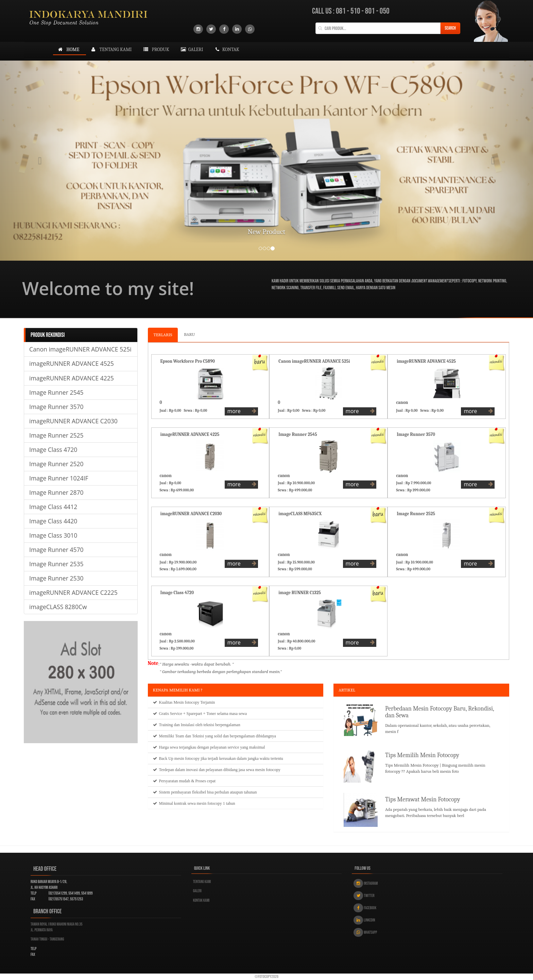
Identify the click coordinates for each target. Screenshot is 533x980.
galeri (191, 50)
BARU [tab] (189, 334)
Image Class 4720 (53, 450)
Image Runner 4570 (56, 550)
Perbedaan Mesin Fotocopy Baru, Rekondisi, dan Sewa (440, 712)
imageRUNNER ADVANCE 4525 (72, 363)
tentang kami (110, 50)
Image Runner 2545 (56, 392)
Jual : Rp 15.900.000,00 (297, 562)
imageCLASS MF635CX (300, 514)
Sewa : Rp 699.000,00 (178, 490)
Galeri (197, 891)
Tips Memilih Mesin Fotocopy (422, 755)
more (242, 411)
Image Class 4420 (53, 521)
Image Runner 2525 (56, 435)
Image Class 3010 (53, 535)
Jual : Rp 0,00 (171, 411)
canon (402, 402)
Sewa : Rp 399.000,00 (414, 490)
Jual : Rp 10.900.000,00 (297, 483)
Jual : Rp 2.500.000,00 (178, 641)
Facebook (365, 908)
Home (68, 50)
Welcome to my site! (108, 288)
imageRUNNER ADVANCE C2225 (73, 592)
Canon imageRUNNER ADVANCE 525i (80, 349)
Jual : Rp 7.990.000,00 (414, 483)
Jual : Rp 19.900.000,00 (179, 562)
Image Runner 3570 (56, 407)
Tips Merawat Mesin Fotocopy (423, 799)
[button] (40, 161)
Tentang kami (202, 882)
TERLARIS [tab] (163, 335)
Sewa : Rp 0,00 (196, 411)
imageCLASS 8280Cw (58, 607)
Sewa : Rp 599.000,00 (296, 569)
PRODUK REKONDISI (48, 335)
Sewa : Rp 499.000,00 (296, 490)
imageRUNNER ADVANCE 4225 (72, 378)
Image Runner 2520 (56, 464)
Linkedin (364, 920)
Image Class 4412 (53, 507)
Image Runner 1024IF (59, 478)
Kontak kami (201, 901)
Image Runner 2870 (56, 492)
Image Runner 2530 (56, 578)
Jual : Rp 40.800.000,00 (297, 641)
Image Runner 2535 (56, 564)
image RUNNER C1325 (300, 593)
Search (450, 28)
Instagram (366, 883)
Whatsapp (365, 932)
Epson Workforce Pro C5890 (188, 361)
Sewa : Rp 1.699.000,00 (179, 569)
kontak (226, 50)
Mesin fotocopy (187, 702)
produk (155, 50)
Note (153, 663)
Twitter (364, 896)
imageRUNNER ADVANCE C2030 (73, 421)
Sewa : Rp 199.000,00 (178, 648)
